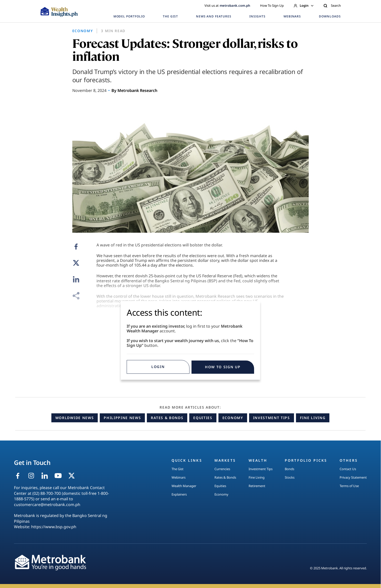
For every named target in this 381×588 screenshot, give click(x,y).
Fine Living (313, 418)
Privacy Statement (353, 477)
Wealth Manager (184, 486)
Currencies (222, 469)
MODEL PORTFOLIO (129, 16)
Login (304, 5)
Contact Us (348, 469)
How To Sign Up (272, 5)
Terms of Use (349, 486)
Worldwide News (75, 418)
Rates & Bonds (167, 418)
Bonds (289, 469)
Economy (233, 418)
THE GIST (170, 16)
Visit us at (227, 5)
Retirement (257, 486)
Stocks (290, 477)
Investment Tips (272, 418)
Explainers (179, 494)
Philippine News (122, 418)
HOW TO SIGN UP (223, 367)
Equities (203, 418)
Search (332, 5)
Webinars (179, 477)
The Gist (178, 469)
